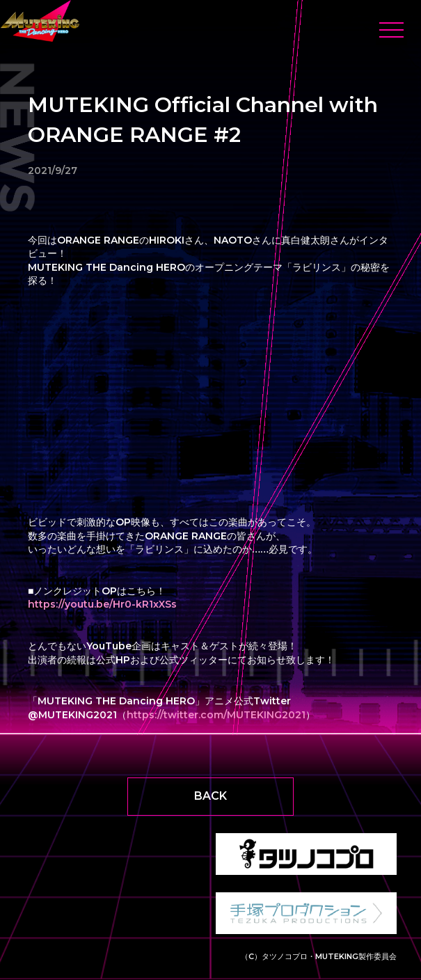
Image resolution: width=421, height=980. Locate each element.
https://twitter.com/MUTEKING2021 (216, 715)
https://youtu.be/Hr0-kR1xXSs (102, 604)
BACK (210, 796)
